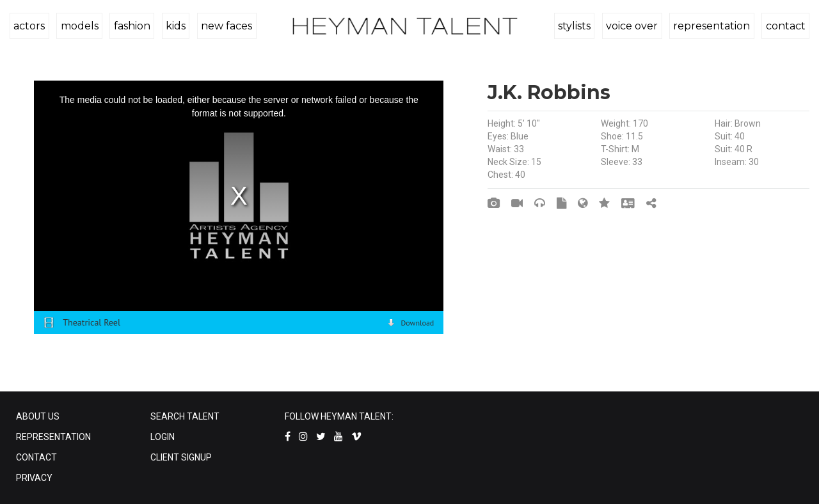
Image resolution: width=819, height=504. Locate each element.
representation (713, 26)
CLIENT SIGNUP (181, 457)
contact (786, 26)
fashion (130, 26)
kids (173, 26)
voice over (634, 26)
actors (29, 26)
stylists (577, 26)
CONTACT (36, 457)
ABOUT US (38, 416)
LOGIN (163, 437)
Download (417, 323)
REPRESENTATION (53, 437)
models (78, 26)
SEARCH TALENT (185, 416)
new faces (223, 26)
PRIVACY (34, 478)
